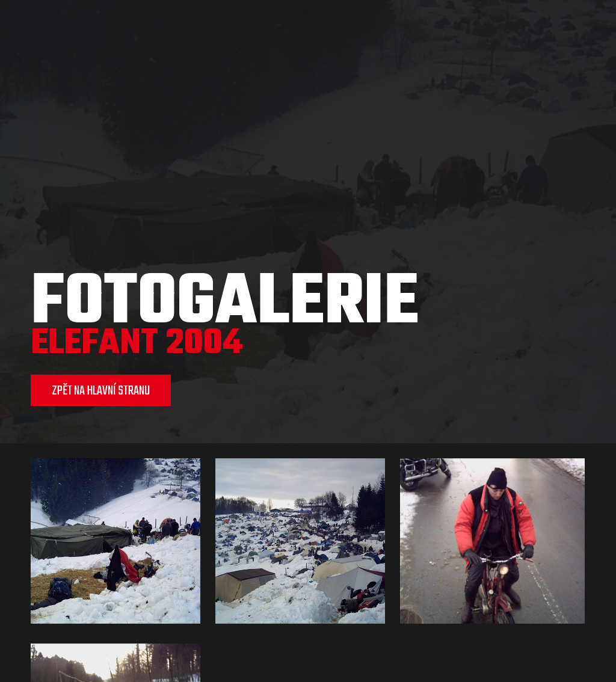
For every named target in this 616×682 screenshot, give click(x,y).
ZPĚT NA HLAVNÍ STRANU (101, 391)
